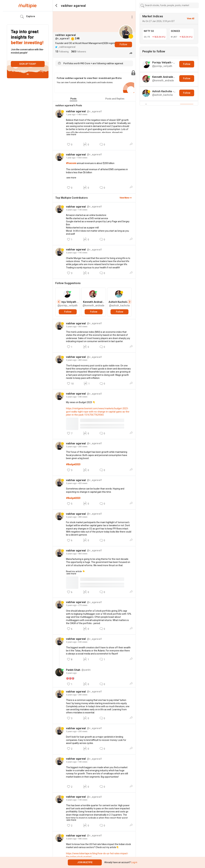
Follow (123, 44)
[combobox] (169, 5)
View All (191, 19)
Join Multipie (85, 862)
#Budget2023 (73, 464)
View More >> (126, 198)
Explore (28, 17)
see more (71, 134)
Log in (134, 862)
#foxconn (71, 163)
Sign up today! (28, 64)
